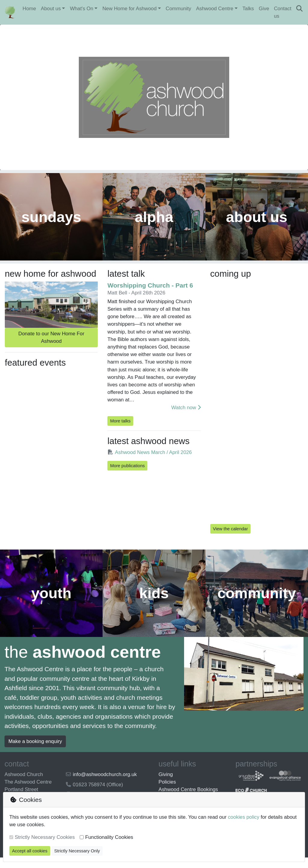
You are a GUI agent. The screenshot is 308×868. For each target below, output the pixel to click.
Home (29, 9)
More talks (120, 428)
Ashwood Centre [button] (215, 9)
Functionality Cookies (109, 837)
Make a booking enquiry (35, 752)
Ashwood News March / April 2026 (149, 460)
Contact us (283, 12)
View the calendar (231, 536)
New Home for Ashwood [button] (129, 9)
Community (179, 9)
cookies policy (244, 817)
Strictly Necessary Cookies (45, 837)
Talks (248, 9)
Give (264, 9)
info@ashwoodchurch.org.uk (105, 785)
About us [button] (51, 9)
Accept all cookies (30, 851)
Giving (166, 785)
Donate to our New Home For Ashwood (51, 345)
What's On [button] (82, 9)
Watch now (186, 415)
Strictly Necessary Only (77, 851)
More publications (127, 473)
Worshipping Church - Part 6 (150, 293)
